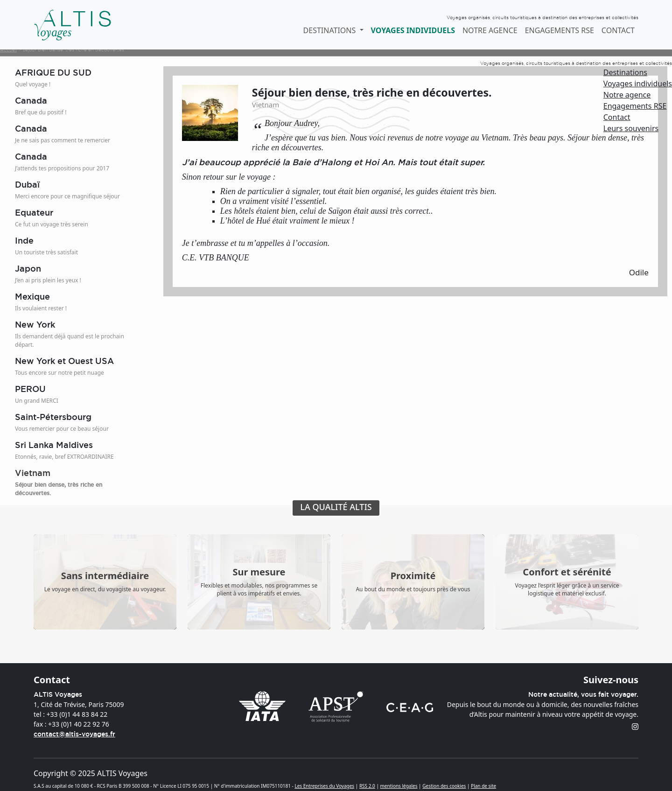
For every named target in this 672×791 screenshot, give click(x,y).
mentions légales (399, 786)
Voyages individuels (413, 30)
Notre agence (490, 30)
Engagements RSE (560, 30)
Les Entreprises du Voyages (324, 786)
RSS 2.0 (367, 786)
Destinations (625, 72)
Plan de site (483, 786)
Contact (618, 30)
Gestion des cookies (444, 786)
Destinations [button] (331, 30)
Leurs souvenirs (631, 128)
